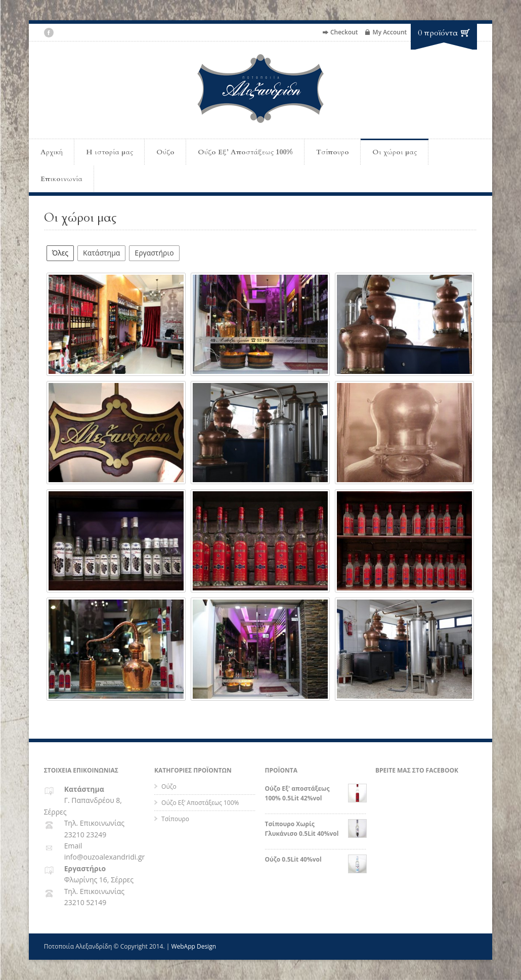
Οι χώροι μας (395, 152)
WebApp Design (193, 946)
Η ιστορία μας (110, 152)
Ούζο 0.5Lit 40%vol (316, 859)
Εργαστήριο (154, 253)
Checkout (344, 32)
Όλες (60, 253)
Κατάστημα (101, 253)
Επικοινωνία (61, 179)
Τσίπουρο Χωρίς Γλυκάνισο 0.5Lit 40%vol (316, 828)
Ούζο (165, 152)
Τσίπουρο (333, 152)
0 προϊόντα (438, 33)
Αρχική (52, 152)
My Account (390, 32)
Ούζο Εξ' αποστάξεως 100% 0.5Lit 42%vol (316, 793)
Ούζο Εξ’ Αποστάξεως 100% (245, 152)
